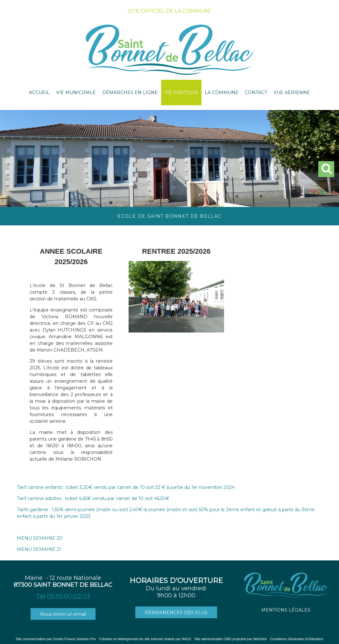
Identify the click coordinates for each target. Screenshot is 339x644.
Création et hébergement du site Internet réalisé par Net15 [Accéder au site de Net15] (145, 639)
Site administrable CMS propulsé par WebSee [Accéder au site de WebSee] (230, 639)
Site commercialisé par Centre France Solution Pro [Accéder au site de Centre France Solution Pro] (56, 639)
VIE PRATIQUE (181, 92)
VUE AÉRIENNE (292, 92)
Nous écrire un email (63, 614)
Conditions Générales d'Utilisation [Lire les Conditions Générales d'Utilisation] (297, 639)
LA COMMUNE (222, 92)
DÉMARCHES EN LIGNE (130, 92)
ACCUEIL (39, 92)
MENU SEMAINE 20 (40, 538)
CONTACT (256, 92)
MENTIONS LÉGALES (286, 610)
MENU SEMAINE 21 (39, 549)
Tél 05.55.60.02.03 (63, 597)
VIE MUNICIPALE (76, 92)
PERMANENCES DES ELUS (176, 613)
